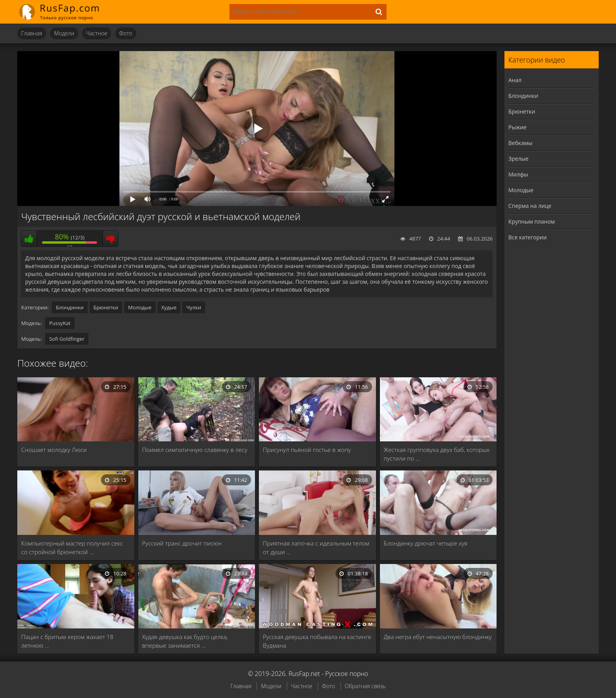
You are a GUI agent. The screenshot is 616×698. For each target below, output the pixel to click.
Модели (64, 33)
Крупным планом (532, 221)
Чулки (194, 307)
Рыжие (517, 127)
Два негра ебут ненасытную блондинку (438, 637)
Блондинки (70, 307)
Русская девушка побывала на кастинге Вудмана (317, 641)
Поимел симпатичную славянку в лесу (195, 450)
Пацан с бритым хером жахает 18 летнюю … (67, 641)
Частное (97, 33)
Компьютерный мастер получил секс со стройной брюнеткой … (72, 547)
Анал (515, 80)
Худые (169, 307)
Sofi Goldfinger (67, 339)
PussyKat (60, 323)
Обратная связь (365, 686)
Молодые (140, 307)
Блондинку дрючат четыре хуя (426, 543)
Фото (126, 33)
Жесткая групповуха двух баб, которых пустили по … (437, 454)
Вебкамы (520, 143)
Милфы (518, 174)
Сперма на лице (530, 206)
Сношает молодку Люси (54, 450)
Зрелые (518, 159)
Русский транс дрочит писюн (182, 543)
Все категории (528, 237)
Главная (32, 33)
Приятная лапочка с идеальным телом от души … (316, 547)
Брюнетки (106, 307)
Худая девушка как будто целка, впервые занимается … (185, 641)
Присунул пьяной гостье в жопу (307, 450)
